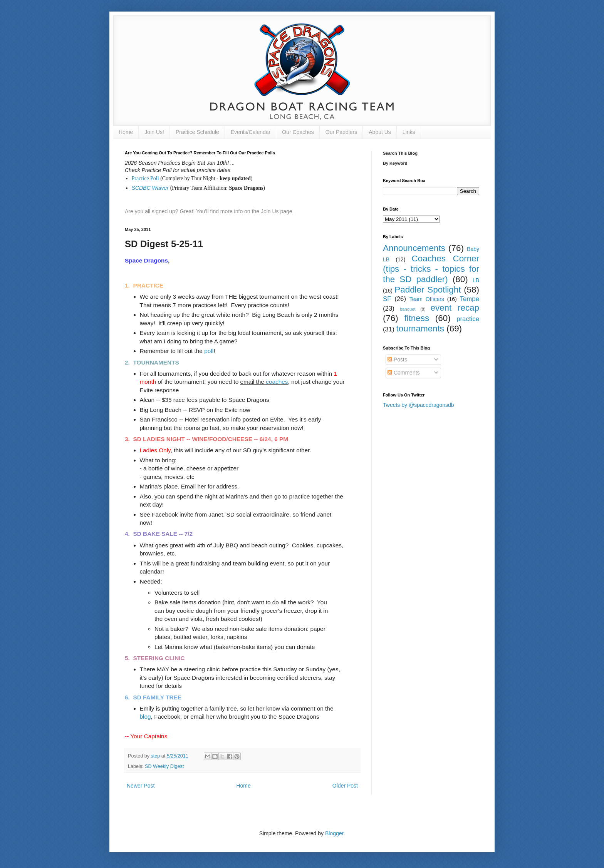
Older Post (345, 786)
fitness (417, 318)
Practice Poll (145, 178)
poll (209, 351)
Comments (404, 373)
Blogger (334, 833)
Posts (397, 360)
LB (476, 280)
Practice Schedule (197, 132)
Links (409, 132)
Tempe (470, 299)
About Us (380, 132)
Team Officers (427, 299)
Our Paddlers (341, 132)
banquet (408, 309)
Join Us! (154, 132)
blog (145, 717)
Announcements (414, 248)
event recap (455, 308)
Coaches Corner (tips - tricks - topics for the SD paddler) (431, 269)
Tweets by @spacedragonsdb (419, 405)
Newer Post (141, 786)
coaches (277, 382)
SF (387, 299)
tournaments (420, 329)
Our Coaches (298, 132)
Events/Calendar (251, 132)
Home (126, 132)
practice (468, 319)
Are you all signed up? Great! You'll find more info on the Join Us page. (209, 211)
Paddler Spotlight (428, 290)
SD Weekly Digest (164, 766)
